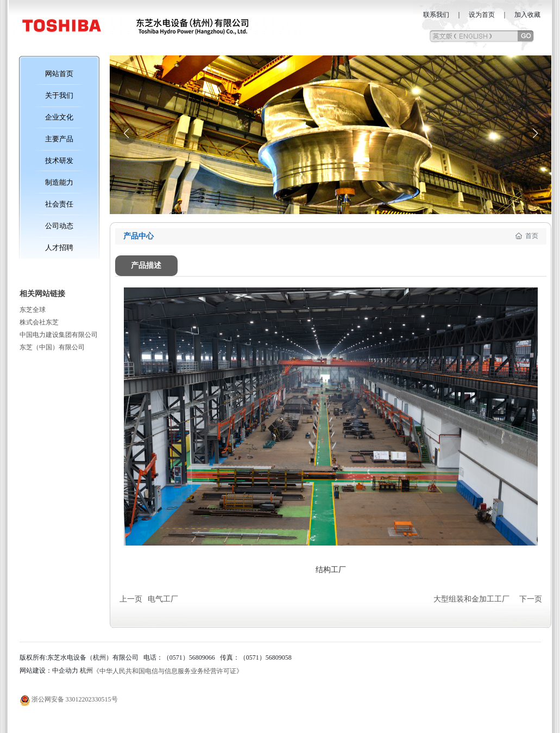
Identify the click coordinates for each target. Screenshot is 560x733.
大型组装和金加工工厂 (471, 599)
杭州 (86, 671)
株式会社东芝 (39, 322)
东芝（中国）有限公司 (52, 347)
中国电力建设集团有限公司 (59, 335)
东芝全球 (33, 310)
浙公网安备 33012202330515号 (75, 699)
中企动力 (65, 671)
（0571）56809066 (189, 657)
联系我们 (436, 15)
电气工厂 (163, 599)
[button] (535, 134)
